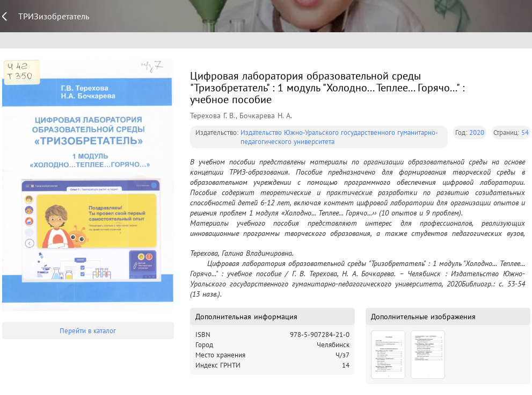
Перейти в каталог (88, 331)
